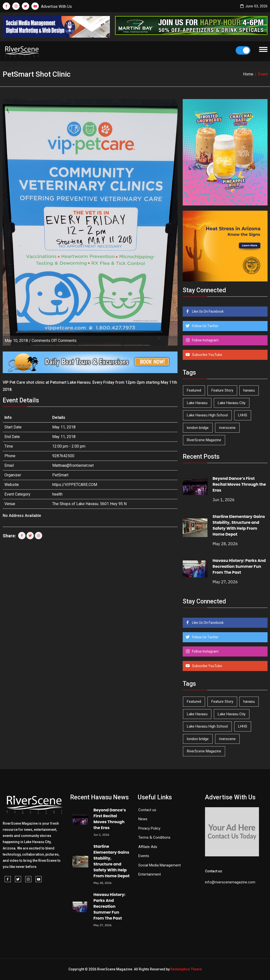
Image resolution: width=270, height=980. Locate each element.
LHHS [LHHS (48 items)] (243, 415)
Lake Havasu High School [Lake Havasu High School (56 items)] (207, 415)
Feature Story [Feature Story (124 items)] (222, 390)
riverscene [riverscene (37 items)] (227, 428)
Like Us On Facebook (207, 311)
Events (144, 856)
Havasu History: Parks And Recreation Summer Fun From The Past (239, 566)
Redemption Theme (186, 969)
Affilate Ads (148, 847)
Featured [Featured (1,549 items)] (194, 390)
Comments (54, 341)
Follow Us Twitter (205, 326)
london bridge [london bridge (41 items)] (198, 428)
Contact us (147, 810)
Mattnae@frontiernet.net (73, 465)
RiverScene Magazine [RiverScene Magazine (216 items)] (204, 440)
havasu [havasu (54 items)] (249, 390)
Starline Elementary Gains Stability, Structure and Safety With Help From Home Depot (239, 525)
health (57, 494)
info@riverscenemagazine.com (230, 882)
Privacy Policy (149, 828)
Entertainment (150, 874)
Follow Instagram (205, 340)
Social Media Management (160, 865)
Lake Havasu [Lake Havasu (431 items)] (197, 403)
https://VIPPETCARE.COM (75, 485)
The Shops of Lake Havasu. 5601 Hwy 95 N (89, 504)
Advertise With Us (56, 7)
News (143, 819)
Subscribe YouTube (207, 355)
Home (248, 74)
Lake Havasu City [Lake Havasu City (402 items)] (232, 403)
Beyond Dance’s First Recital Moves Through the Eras (239, 484)
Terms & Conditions (154, 837)
